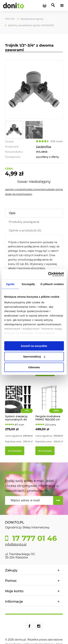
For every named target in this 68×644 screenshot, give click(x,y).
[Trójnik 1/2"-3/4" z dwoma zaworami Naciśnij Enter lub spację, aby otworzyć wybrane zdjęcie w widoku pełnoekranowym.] (34, 90)
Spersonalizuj (34, 356)
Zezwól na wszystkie (34, 346)
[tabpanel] (34, 256)
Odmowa (34, 367)
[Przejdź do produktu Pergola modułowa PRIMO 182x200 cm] (49, 403)
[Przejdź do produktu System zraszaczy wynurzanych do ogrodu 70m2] (19, 403)
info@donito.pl (16, 544)
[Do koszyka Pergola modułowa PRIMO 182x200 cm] (45, 451)
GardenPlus (44, 147)
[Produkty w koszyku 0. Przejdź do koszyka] (44, 5)
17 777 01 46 (34, 538)
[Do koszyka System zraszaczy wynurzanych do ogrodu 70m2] (15, 451)
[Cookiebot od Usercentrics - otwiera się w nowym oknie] (48, 274)
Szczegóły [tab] (28, 284)
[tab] (34, 213)
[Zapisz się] (58, 500)
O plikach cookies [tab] (52, 284)
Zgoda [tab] (10, 284)
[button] (16, 189)
